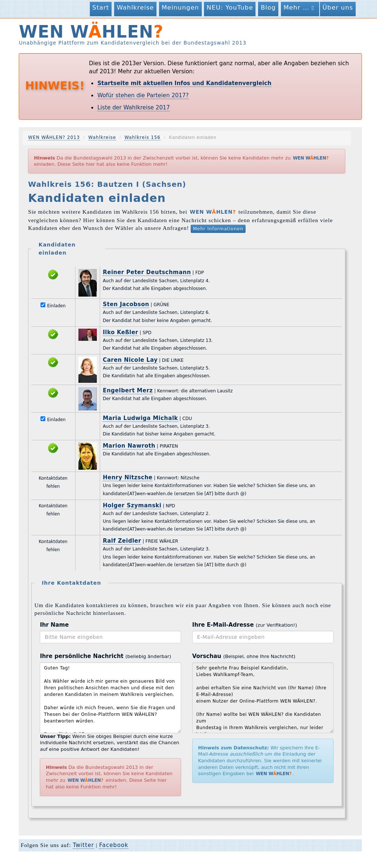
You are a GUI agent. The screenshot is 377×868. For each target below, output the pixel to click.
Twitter (84, 845)
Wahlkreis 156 (142, 137)
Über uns (338, 7)
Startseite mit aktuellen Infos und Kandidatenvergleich (184, 83)
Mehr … (300, 8)
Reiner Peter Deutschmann (147, 272)
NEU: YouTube (230, 7)
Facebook (114, 845)
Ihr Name (54, 625)
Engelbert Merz (128, 391)
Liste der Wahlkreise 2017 (133, 108)
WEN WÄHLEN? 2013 (54, 137)
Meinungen (180, 7)
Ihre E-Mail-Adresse (245, 625)
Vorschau (244, 656)
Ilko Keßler (120, 332)
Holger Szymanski (132, 505)
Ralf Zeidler (122, 541)
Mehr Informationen (218, 229)
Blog (268, 7)
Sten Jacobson (126, 304)
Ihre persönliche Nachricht (105, 656)
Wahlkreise (135, 7)
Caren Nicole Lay (130, 360)
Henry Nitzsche (128, 477)
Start (101, 7)
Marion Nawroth (129, 446)
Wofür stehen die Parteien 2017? (143, 95)
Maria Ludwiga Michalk (140, 418)
